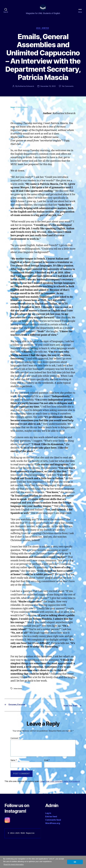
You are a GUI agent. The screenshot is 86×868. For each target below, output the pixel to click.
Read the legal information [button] (14, 864)
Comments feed (53, 824)
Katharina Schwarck (25, 90)
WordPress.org (53, 827)
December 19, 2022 (48, 90)
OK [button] (75, 862)
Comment (15, 742)
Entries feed (51, 820)
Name (14, 764)
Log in (48, 817)
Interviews (18, 692)
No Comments (68, 90)
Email (47, 764)
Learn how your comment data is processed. (60, 785)
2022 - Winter (43, 32)
